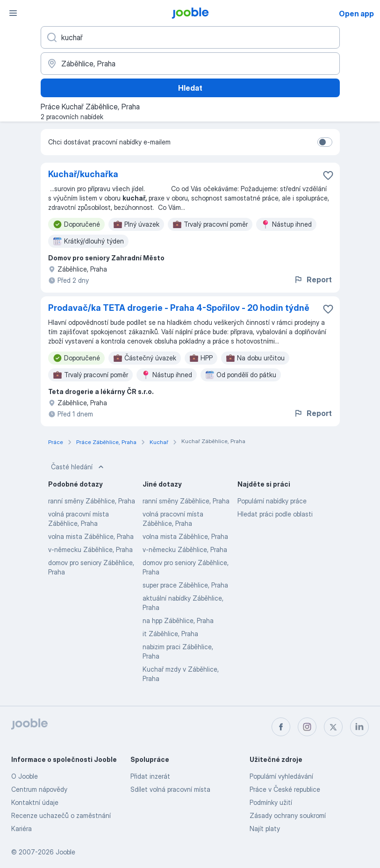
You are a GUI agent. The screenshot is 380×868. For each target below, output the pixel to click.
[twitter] (333, 727)
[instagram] (307, 727)
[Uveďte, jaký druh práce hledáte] (190, 37)
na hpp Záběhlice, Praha (178, 621)
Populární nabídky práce (272, 501)
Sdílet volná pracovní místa (170, 789)
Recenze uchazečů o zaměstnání (61, 815)
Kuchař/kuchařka (83, 174)
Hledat (190, 88)
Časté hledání (78, 467)
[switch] (325, 142)
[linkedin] (359, 727)
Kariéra (22, 829)
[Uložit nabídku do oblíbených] (328, 175)
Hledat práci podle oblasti (275, 514)
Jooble (65, 852)
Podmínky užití (271, 802)
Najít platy (265, 829)
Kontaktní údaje (35, 802)
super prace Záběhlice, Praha (185, 585)
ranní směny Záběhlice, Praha (92, 501)
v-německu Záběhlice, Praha (90, 549)
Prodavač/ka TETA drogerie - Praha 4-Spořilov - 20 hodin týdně (179, 308)
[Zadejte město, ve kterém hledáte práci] (190, 64)
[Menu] (13, 13)
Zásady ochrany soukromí (288, 815)
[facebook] (281, 727)
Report (313, 280)
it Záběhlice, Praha (170, 634)
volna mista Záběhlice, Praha (91, 536)
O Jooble (25, 776)
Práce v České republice (285, 789)
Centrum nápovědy (39, 789)
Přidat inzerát (150, 776)
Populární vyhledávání (281, 776)
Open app (356, 14)
